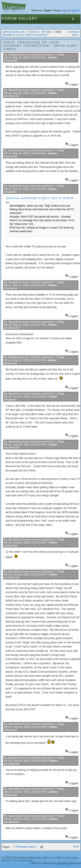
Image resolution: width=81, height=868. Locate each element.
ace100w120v (12, 96)
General (33, 32)
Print (76, 847)
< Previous (20, 847)
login (64, 11)
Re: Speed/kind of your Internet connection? (29, 55)
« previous (73, 32)
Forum (9, 19)
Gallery (28, 19)
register (75, 11)
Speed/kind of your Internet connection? (25, 35)
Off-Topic (46, 32)
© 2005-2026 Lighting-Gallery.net (21, 858)
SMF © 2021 (63, 858)
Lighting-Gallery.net (13, 32)
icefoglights (10, 192)
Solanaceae (10, 61)
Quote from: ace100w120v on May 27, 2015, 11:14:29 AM (40, 198)
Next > (33, 847)
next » (76, 35)
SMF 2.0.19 (49, 858)
